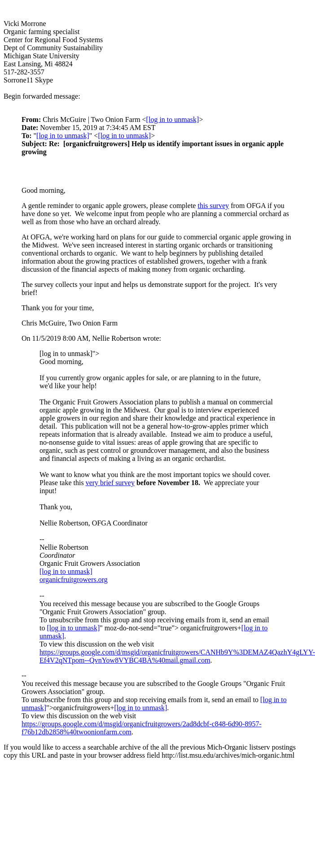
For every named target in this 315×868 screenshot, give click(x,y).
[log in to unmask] (173, 119)
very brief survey (110, 483)
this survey (213, 206)
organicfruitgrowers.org (74, 579)
